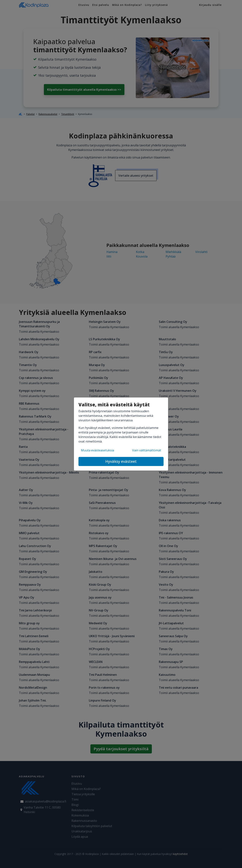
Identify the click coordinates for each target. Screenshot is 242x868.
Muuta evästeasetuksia (97, 450)
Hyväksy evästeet (121, 461)
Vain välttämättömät (147, 450)
